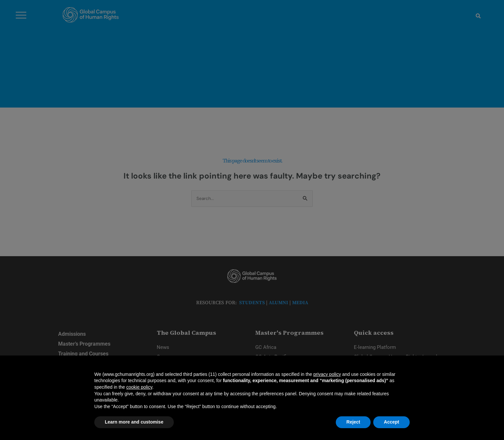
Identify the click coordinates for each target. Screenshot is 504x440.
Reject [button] (353, 422)
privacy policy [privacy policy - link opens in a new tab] (327, 374)
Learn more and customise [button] (134, 422)
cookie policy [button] (139, 387)
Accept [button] (391, 422)
